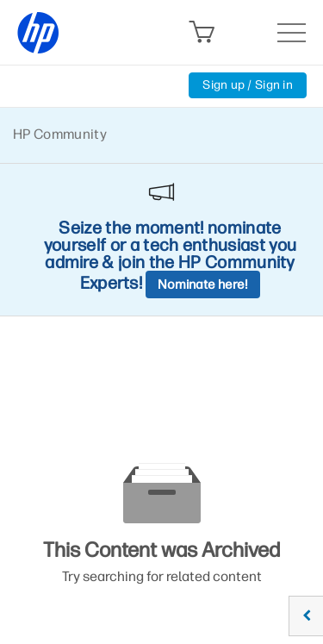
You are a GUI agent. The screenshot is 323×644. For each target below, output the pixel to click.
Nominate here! (203, 284)
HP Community (60, 134)
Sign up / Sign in (248, 85)
